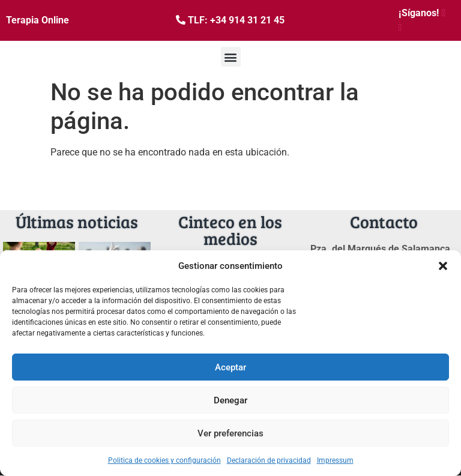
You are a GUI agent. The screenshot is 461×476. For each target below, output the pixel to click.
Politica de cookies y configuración (164, 460)
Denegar (230, 400)
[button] (443, 266)
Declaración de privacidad (269, 460)
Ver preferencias (230, 433)
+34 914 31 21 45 (247, 20)
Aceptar (230, 367)
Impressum (335, 460)
